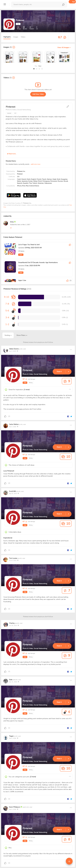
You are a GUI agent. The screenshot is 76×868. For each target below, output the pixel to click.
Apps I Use (22, 280)
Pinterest (27, 370)
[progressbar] (31, 297)
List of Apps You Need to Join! (29, 245)
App (25, 383)
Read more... (12, 154)
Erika (12, 222)
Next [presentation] (40, 66)
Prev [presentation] (36, 66)
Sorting (8, 335)
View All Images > (64, 48)
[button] (34, 69)
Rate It (59, 372)
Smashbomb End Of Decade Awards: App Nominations (38, 263)
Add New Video (38, 94)
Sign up (74, 2)
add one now (36, 164)
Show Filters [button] (22, 335)
